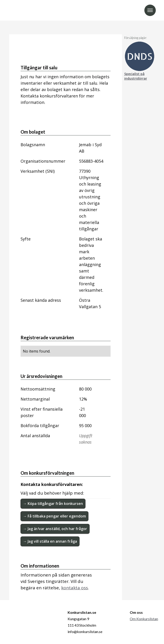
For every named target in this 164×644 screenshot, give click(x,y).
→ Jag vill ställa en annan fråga (50, 541)
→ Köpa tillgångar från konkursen (53, 504)
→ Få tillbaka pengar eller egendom (54, 516)
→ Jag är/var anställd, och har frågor (55, 529)
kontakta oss (75, 588)
